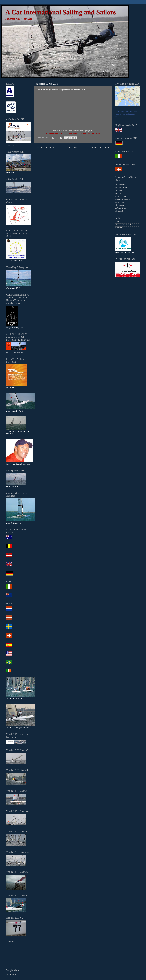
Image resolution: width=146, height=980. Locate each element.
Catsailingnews (121, 187)
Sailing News (120, 202)
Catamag (119, 190)
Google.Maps (11, 974)
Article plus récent (46, 148)
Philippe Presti (121, 196)
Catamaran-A (120, 205)
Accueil (73, 148)
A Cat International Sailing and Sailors (61, 12)
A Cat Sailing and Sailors (124, 112)
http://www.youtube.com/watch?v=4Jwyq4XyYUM (73, 131)
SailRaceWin (120, 211)
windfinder (119, 228)
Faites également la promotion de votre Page (126, 114)
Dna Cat (119, 193)
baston (118, 222)
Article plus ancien (100, 148)
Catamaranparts (121, 184)
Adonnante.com (121, 208)
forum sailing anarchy (123, 199)
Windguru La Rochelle (124, 225)
